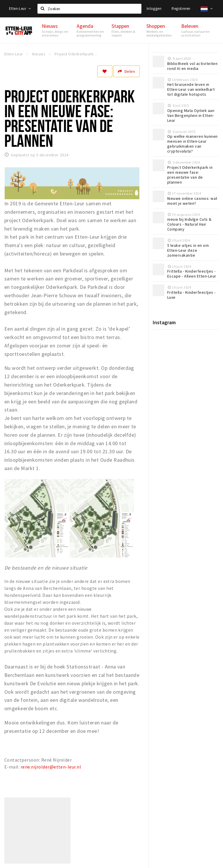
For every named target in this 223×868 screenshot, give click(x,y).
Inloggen (154, 9)
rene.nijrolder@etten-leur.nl (51, 767)
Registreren (181, 9)
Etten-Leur (20, 9)
